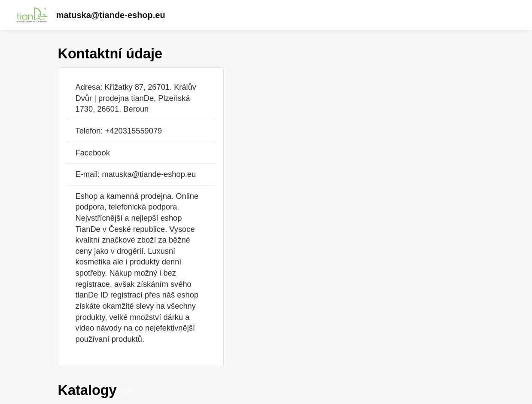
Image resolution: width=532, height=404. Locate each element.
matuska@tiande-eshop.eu (111, 15)
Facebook (93, 153)
